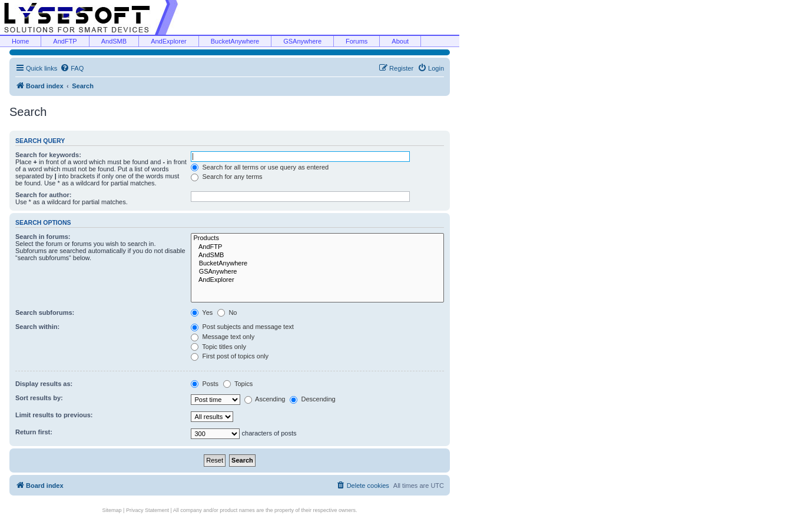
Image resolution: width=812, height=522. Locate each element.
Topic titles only (218, 347)
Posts (205, 384)
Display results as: (44, 384)
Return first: (34, 432)
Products (317, 238)
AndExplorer (169, 41)
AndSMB (114, 41)
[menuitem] (72, 68)
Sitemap (112, 510)
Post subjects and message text (242, 327)
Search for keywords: (48, 155)
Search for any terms (226, 177)
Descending (312, 399)
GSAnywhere (302, 41)
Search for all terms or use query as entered (260, 167)
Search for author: (43, 195)
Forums (357, 41)
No (227, 312)
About (400, 41)
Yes (202, 312)
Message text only (223, 337)
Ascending (265, 399)
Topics (238, 384)
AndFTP (65, 41)
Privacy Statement (148, 510)
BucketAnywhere (235, 41)
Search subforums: (45, 312)
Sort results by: (39, 398)
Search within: (37, 327)
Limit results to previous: (54, 415)
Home (20, 41)
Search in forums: (43, 237)
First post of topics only (230, 356)
